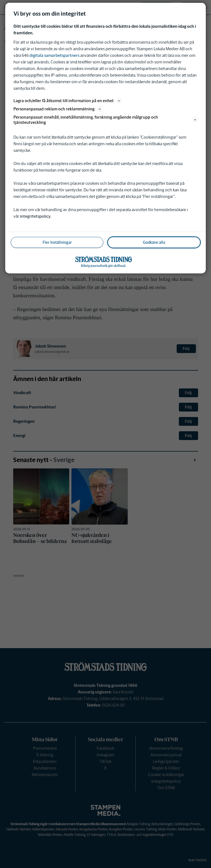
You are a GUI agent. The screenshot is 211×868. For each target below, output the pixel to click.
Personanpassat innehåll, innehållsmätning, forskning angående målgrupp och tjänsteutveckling (105, 120)
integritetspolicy (35, 216)
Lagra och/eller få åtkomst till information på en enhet (67, 101)
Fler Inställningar (57, 242)
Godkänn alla (154, 242)
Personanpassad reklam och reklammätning (58, 109)
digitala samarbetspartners (54, 55)
